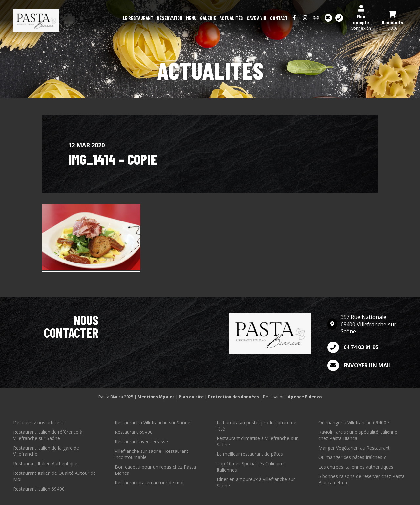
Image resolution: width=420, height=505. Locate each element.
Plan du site (191, 397)
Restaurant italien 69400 (39, 489)
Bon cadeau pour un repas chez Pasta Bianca (155, 470)
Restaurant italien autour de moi (149, 483)
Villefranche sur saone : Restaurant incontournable (152, 454)
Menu (191, 18)
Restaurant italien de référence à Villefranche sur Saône (48, 435)
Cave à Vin (257, 18)
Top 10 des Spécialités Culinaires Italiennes (251, 467)
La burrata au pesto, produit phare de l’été (256, 426)
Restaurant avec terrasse (141, 442)
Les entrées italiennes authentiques (356, 467)
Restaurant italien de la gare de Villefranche (46, 451)
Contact (279, 18)
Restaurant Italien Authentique (45, 463)
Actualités (231, 18)
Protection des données (233, 397)
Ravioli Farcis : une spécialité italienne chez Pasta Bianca (358, 435)
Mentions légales (156, 397)
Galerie (208, 18)
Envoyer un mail (359, 365)
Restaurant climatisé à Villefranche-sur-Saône (258, 441)
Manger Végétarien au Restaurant (354, 448)
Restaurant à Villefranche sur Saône (153, 422)
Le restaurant (138, 18)
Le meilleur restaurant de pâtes (250, 454)
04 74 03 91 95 (353, 347)
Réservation (170, 18)
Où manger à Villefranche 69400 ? (354, 422)
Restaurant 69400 (134, 432)
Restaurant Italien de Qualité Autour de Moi (54, 476)
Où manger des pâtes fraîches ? (352, 457)
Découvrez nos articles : (39, 422)
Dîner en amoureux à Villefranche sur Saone (256, 482)
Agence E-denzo (305, 397)
